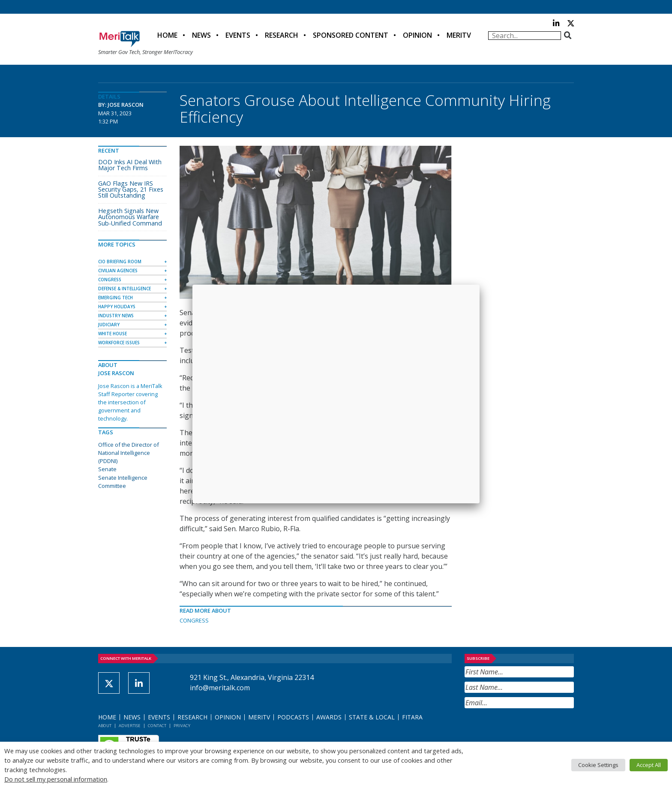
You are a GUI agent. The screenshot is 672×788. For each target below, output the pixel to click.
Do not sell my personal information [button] (56, 779)
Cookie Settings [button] (598, 765)
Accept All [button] (649, 765)
